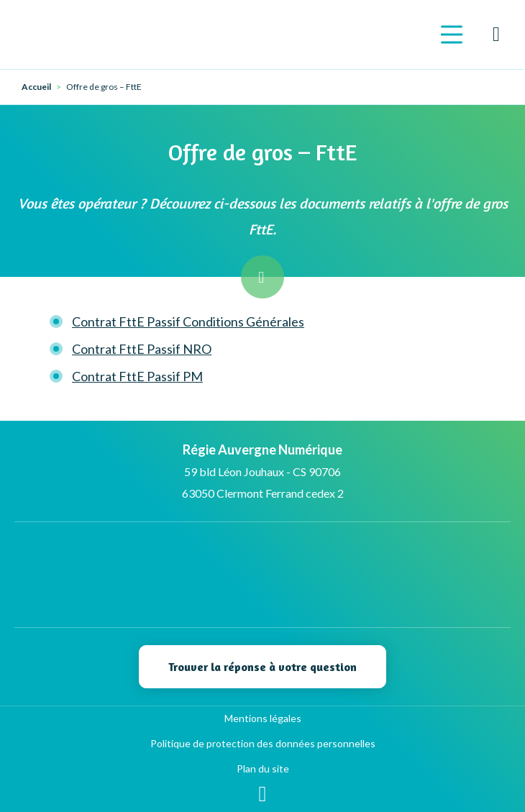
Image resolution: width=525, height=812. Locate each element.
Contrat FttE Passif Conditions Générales (188, 321)
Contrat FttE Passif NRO (142, 349)
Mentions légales (263, 718)
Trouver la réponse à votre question (262, 667)
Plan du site (263, 768)
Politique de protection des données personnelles (263, 743)
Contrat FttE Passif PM (137, 376)
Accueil (36, 87)
